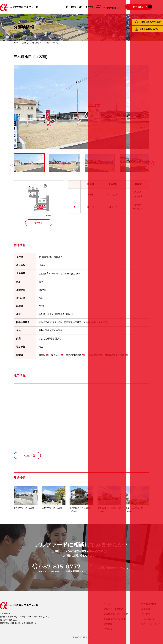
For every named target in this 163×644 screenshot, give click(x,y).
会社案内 (146, 614)
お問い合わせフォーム (112, 568)
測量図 (42, 355)
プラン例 (108, 629)
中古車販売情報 (149, 604)
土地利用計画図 (74, 355)
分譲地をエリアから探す (150, 22)
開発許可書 (93, 355)
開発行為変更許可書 (114, 355)
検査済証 (56, 355)
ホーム (16, 43)
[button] (151, 164)
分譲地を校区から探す (149, 29)
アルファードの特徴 (114, 609)
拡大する (38, 223)
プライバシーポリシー (152, 624)
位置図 (27, 456)
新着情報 (146, 609)
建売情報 (108, 624)
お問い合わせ (138, 7)
